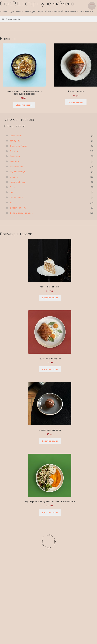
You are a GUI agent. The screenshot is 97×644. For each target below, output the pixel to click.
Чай (11, 203)
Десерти (14, 151)
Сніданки (14, 177)
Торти (13, 187)
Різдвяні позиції (17, 172)
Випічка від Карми (18, 146)
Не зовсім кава (16, 167)
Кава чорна (15, 161)
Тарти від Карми (17, 182)
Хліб (11, 192)
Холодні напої (16, 197)
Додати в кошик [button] (24, 105)
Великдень (15, 141)
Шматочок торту (18, 208)
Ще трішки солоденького (22, 213)
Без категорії (16, 136)
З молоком (15, 156)
